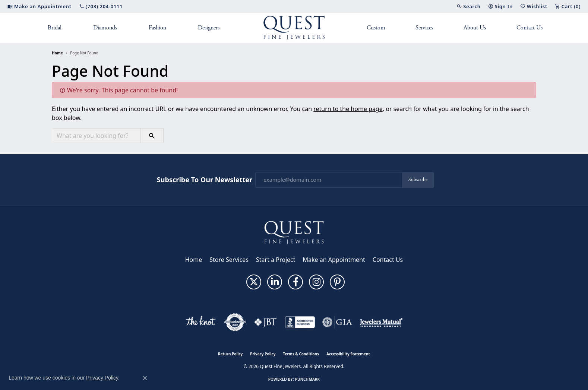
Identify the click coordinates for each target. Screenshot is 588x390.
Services (424, 28)
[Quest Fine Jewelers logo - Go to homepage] (294, 28)
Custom (376, 28)
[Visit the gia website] (337, 322)
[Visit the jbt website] (266, 322)
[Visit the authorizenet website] (235, 322)
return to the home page (348, 109)
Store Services (229, 260)
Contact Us (529, 28)
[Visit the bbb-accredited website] (300, 322)
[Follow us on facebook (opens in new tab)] (295, 282)
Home (57, 53)
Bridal (55, 28)
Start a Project (276, 260)
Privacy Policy (263, 354)
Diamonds (105, 28)
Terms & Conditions (301, 354)
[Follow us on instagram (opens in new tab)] (316, 282)
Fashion (157, 28)
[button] (468, 6)
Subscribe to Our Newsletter (205, 180)
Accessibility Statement (348, 354)
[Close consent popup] (145, 378)
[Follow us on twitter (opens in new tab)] (254, 282)
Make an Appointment (334, 260)
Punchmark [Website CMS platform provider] (308, 379)
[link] (39, 6)
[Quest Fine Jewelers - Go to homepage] (294, 232)
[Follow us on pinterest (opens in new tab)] (337, 282)
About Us (475, 28)
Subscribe (418, 180)
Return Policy (230, 354)
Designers (209, 28)
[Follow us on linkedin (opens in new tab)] (275, 282)
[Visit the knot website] (200, 322)
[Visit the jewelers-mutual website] (381, 322)
